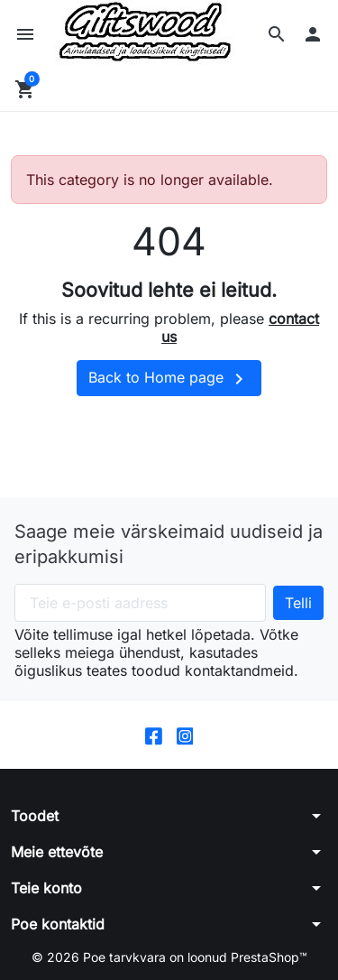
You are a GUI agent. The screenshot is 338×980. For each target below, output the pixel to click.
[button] (277, 34)
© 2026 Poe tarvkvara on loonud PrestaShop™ (169, 957)
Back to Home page (169, 379)
